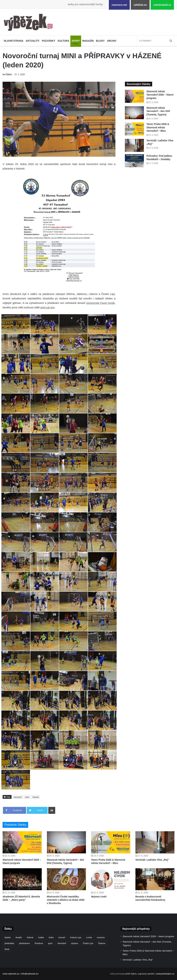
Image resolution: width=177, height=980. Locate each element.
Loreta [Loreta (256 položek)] (89, 938)
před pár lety (47, 307)
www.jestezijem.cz (165, 974)
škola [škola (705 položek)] (7, 949)
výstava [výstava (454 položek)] (74, 943)
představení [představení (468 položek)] (24, 943)
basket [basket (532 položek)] (8, 938)
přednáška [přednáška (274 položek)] (9, 943)
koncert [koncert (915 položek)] (62, 938)
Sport (76, 41)
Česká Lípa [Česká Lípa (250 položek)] (88, 943)
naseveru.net (119, 5)
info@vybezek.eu (30, 974)
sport (27, 797)
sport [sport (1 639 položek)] (50, 943)
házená (36, 797)
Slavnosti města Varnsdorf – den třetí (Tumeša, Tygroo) (158, 111)
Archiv (112, 41)
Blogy (100, 41)
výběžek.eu (140, 5)
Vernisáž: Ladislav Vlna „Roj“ (152, 860)
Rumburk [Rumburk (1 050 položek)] (39, 943)
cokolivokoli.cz (162, 5)
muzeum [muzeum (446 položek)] (101, 938)
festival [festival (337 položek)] (30, 938)
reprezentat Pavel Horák (100, 303)
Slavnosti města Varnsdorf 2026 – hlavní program (160, 95)
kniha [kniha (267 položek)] (51, 938)
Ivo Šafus (7, 74)
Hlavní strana (14, 41)
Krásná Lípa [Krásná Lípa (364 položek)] (76, 938)
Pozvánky (49, 41)
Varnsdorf (18, 797)
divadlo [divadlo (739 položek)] (19, 938)
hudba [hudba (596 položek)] (41, 938)
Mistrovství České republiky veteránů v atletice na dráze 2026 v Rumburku (66, 900)
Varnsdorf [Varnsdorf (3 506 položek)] (62, 943)
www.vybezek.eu (11, 974)
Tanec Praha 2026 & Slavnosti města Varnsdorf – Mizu (158, 127)
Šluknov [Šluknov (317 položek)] (102, 943)
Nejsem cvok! (99, 897)
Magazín (88, 41)
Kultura (63, 41)
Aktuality (33, 41)
